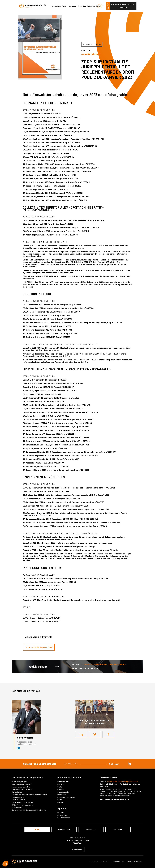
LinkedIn (81, 734)
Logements (62, 795)
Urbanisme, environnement (22, 784)
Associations (17, 807)
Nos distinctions (64, 818)
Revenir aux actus (93, 44)
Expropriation (17, 792)
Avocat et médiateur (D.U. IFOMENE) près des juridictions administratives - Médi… (18, 748)
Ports (60, 800)
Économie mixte (18, 797)
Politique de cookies (134, 862)
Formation (82, 6)
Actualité (91, 6)
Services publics (63, 792)
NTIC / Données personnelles (22, 805)
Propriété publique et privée (22, 789)
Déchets (61, 789)
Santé (60, 787)
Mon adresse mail (71, 764)
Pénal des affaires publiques (22, 802)
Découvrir (123, 7)
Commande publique (19, 782)
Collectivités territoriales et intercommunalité (29, 795)
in (129, 764)
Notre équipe (62, 815)
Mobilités (61, 784)
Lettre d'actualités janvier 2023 (39, 647)
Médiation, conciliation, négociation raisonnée (29, 810)
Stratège (100, 6)
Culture (60, 802)
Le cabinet (61, 813)
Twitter (95, 734)
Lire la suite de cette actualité (116, 799)
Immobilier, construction (21, 787)
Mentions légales (119, 862)
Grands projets (63, 782)
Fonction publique (18, 800)
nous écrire (78, 850)
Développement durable (66, 797)
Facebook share (108, 734)
